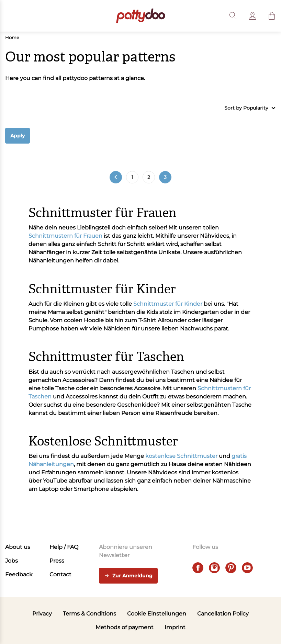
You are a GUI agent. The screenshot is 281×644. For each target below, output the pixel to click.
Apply (18, 136)
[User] (252, 16)
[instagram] (214, 568)
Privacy (42, 614)
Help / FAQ (64, 547)
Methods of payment (125, 627)
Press (57, 561)
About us (18, 547)
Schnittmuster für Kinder (168, 304)
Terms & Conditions (89, 614)
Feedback (19, 574)
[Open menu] (9, 16)
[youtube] (247, 568)
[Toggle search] (233, 16)
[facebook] (198, 568)
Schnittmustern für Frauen (65, 236)
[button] (272, 16)
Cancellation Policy (223, 614)
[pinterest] (231, 568)
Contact (60, 574)
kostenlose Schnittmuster (181, 456)
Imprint (175, 627)
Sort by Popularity (250, 108)
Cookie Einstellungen (157, 614)
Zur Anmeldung (128, 576)
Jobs (12, 561)
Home (12, 37)
